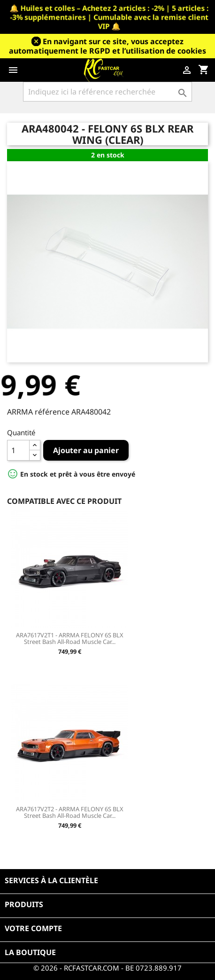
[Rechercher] (107, 92)
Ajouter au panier (86, 450)
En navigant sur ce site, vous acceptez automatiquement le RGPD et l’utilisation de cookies (107, 46)
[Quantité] (18, 450)
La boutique (30, 952)
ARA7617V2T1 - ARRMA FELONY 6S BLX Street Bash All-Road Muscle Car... (70, 638)
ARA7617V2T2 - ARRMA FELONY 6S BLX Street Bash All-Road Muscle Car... (70, 812)
